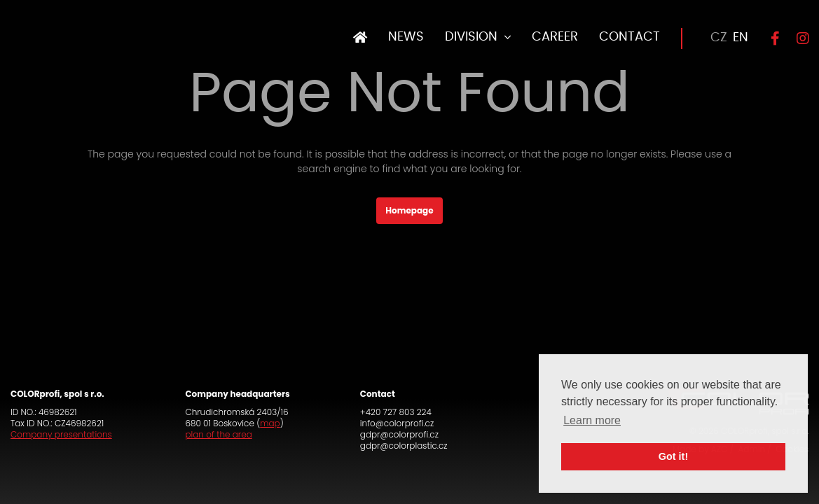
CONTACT (629, 37)
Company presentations (61, 434)
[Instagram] (798, 38)
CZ (719, 38)
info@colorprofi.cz (397, 423)
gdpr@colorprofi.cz (399, 434)
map (270, 423)
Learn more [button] (592, 420)
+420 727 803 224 (396, 412)
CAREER (555, 37)
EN (741, 38)
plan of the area (218, 434)
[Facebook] (769, 38)
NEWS (406, 37)
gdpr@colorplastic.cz (404, 446)
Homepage (409, 210)
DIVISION (471, 37)
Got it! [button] (673, 456)
